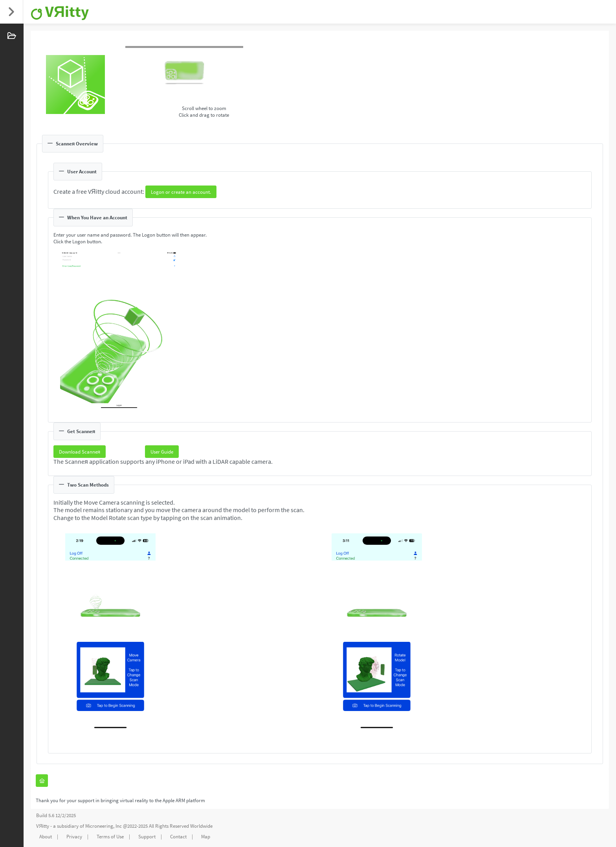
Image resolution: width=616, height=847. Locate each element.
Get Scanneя (77, 431)
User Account (78, 172)
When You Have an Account (93, 218)
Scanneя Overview (73, 144)
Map (206, 837)
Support (147, 837)
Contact (178, 837)
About (46, 837)
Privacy (74, 837)
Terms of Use (110, 837)
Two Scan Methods (84, 485)
